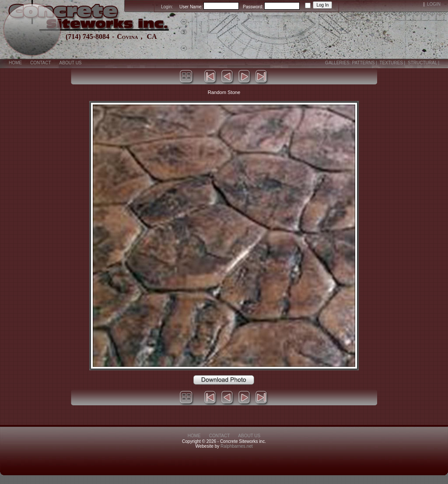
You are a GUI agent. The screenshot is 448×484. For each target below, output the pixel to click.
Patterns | (365, 63)
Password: (253, 7)
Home (15, 63)
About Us (71, 63)
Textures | (393, 63)
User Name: (191, 7)
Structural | (424, 63)
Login (434, 4)
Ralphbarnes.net (236, 446)
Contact (41, 63)
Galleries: (338, 63)
